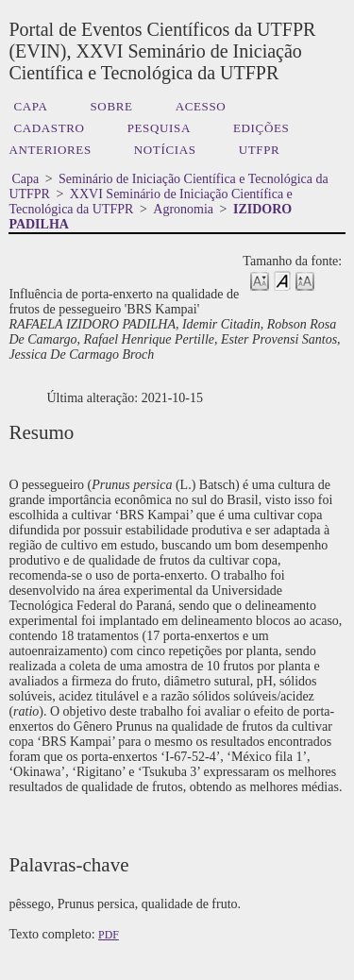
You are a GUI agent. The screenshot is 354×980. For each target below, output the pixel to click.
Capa (30, 106)
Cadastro (49, 128)
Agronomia (183, 209)
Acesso (201, 106)
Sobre (111, 106)
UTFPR (260, 150)
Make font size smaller (260, 280)
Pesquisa (159, 128)
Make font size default (282, 280)
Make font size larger (305, 280)
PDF (109, 935)
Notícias (165, 150)
